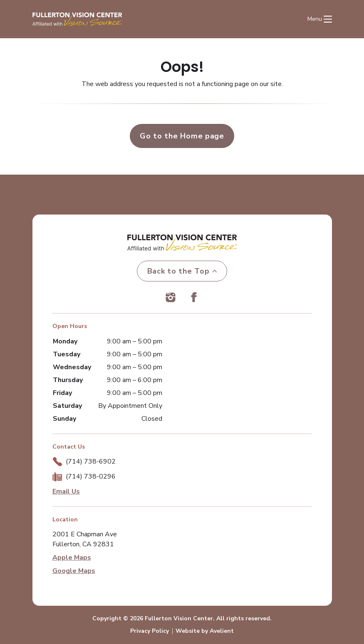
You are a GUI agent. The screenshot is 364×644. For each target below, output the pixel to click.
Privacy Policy (150, 631)
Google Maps (74, 571)
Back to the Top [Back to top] (182, 271)
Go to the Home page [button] (182, 136)
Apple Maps (72, 558)
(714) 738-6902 (91, 461)
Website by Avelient (205, 631)
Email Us (66, 491)
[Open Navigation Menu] (320, 19)
